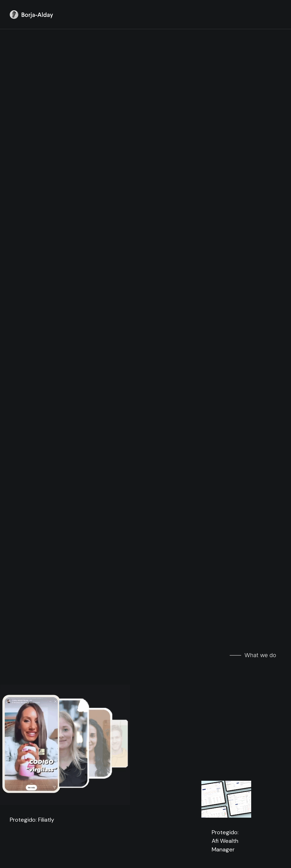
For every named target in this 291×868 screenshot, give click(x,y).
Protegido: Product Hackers (64, 453)
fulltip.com (32, 664)
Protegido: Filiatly (32, 316)
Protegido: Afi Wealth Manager (225, 240)
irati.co (128, 679)
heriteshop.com (240, 703)
